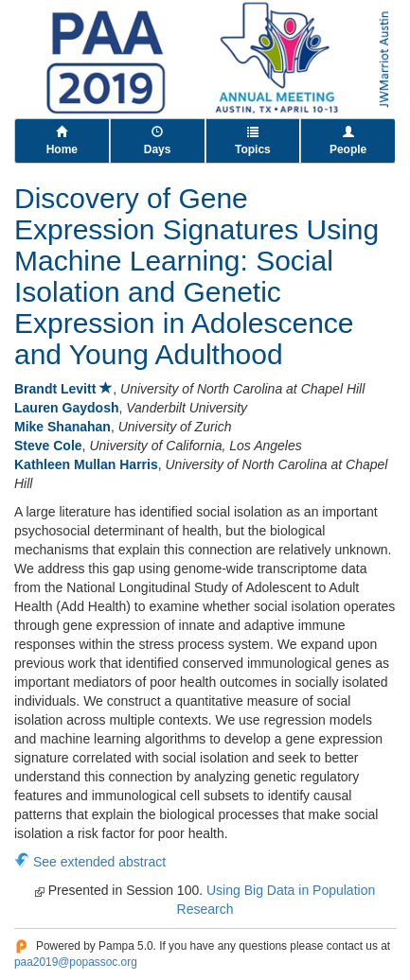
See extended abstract (99, 862)
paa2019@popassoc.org (76, 962)
